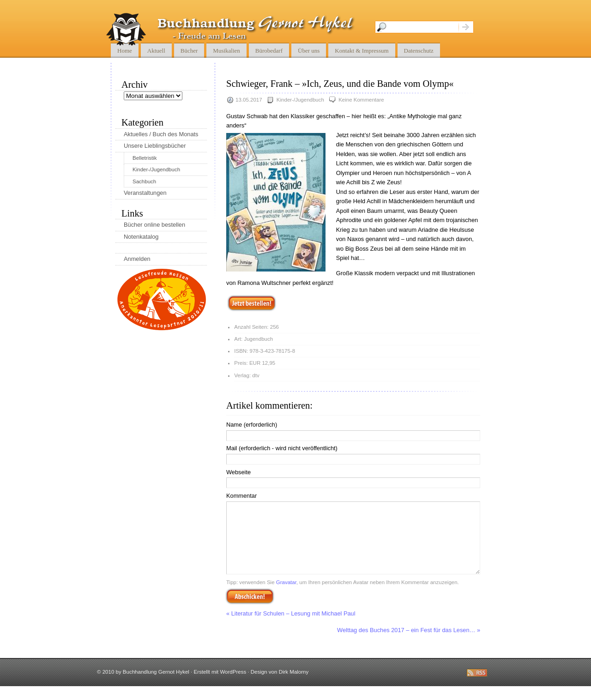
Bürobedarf (269, 51)
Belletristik (145, 158)
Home (125, 51)
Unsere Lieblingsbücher (155, 146)
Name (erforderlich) (252, 425)
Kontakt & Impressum (362, 51)
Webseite (238, 472)
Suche (466, 27)
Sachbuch (144, 181)
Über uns (309, 51)
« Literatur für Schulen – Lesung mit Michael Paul (291, 627)
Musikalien (226, 51)
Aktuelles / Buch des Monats (161, 134)
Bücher (189, 51)
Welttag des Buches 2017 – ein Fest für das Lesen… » (409, 644)
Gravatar (286, 596)
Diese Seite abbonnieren (477, 687)
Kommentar (241, 496)
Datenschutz (419, 51)
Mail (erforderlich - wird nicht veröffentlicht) (282, 448)
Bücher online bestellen (154, 225)
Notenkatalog (141, 237)
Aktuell (156, 51)
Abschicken (250, 610)
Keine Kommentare (361, 100)
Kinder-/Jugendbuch (300, 100)
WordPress (233, 686)
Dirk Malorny (294, 686)
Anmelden (137, 259)
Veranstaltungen (145, 193)
